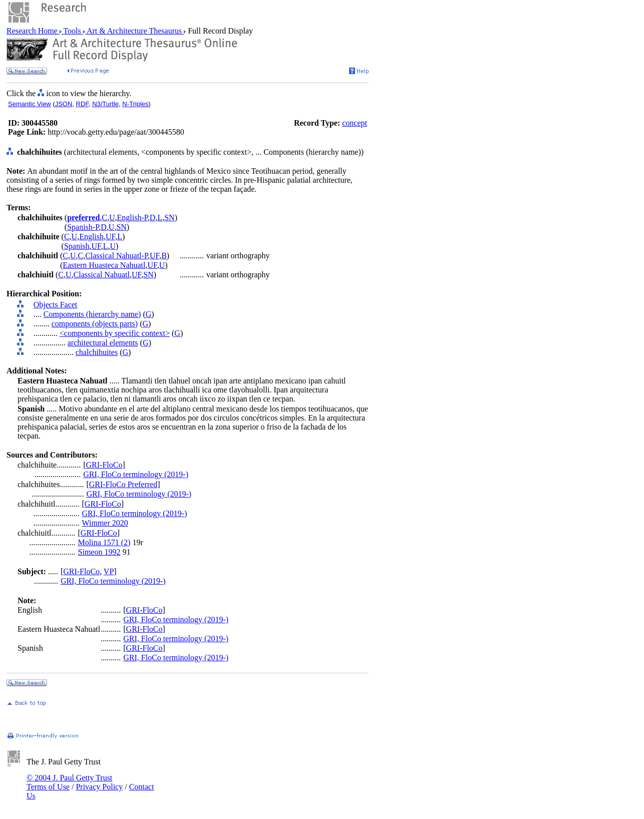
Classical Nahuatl (102, 275)
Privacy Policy (99, 787)
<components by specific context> (115, 333)
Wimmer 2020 (105, 523)
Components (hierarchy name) (92, 314)
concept (355, 123)
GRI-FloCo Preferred (123, 484)
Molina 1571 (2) (104, 542)
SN (169, 218)
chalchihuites (97, 352)
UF (110, 237)
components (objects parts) (95, 324)
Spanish (77, 246)
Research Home (33, 31)
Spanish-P (83, 227)
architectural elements (103, 343)
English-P (132, 218)
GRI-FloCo (104, 465)
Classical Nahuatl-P (116, 256)
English (91, 237)
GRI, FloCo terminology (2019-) (136, 474)
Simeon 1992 (99, 552)
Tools (72, 31)
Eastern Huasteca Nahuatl (104, 265)
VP (109, 571)
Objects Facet (56, 305)
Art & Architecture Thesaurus (134, 31)
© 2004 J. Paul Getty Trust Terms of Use (69, 782)
